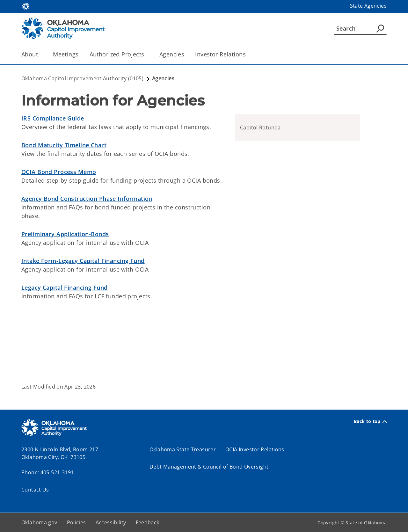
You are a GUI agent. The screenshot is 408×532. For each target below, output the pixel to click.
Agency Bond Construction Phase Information (87, 199)
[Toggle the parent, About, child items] (40, 54)
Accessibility (111, 522)
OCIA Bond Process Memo (59, 172)
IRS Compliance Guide (53, 118)
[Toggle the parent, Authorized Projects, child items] (146, 54)
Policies (76, 522)
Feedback (148, 522)
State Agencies (368, 6)
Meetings (66, 54)
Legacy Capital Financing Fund (64, 288)
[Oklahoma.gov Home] (26, 6)
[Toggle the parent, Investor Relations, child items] (248, 54)
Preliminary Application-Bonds (65, 234)
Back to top (370, 421)
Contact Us (35, 490)
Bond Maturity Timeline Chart (64, 145)
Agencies (172, 54)
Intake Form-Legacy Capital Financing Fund (83, 261)
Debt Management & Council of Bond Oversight (209, 467)
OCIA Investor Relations (255, 449)
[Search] (360, 28)
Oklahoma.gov (39, 522)
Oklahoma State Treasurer (183, 449)
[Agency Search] (380, 28)
